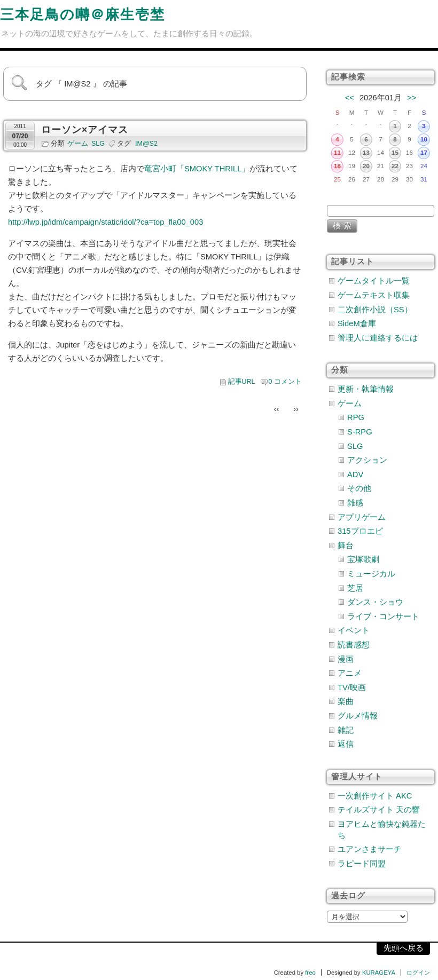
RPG (356, 417)
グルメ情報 (358, 716)
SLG (98, 144)
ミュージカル (371, 574)
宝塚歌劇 (363, 559)
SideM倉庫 (357, 323)
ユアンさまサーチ (370, 849)
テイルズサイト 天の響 (379, 810)
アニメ (350, 673)
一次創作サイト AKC (375, 796)
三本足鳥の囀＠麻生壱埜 (83, 14)
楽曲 (346, 701)
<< (350, 98)
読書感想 (354, 645)
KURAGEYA (379, 973)
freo (310, 973)
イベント (354, 630)
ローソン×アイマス (85, 130)
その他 (359, 488)
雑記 (346, 730)
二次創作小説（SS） (375, 310)
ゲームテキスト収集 (374, 295)
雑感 (355, 503)
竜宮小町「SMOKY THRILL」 (197, 169)
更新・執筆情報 (366, 389)
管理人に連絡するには (378, 338)
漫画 (346, 659)
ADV (355, 475)
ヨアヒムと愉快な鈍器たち (382, 830)
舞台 (346, 546)
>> (412, 98)
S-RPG (360, 432)
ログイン (418, 973)
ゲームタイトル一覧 (374, 281)
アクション (367, 460)
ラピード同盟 (362, 864)
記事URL (242, 382)
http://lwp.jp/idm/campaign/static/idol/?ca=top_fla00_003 (105, 222)
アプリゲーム (362, 517)
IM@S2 (146, 144)
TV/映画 (352, 687)
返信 (346, 744)
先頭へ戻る (404, 948)
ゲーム (78, 144)
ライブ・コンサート (383, 617)
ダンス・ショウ (375, 602)
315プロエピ (360, 531)
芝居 (355, 588)
